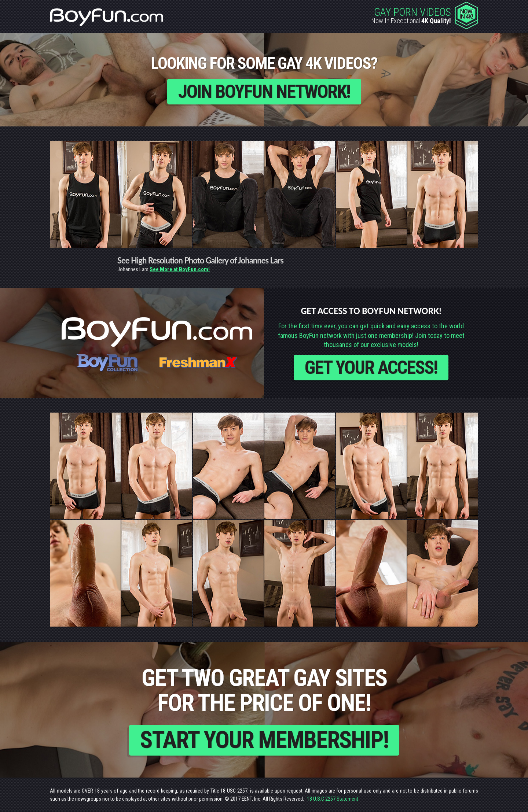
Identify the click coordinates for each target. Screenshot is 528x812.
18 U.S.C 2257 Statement (333, 799)
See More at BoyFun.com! (180, 269)
